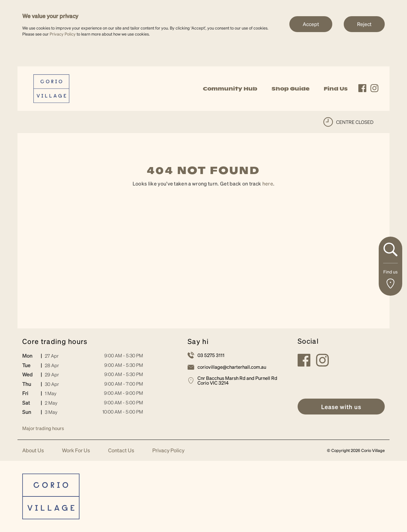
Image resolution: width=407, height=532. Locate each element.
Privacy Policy (63, 34)
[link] (51, 88)
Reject (364, 24)
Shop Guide (290, 89)
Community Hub (230, 89)
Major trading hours (43, 428)
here (268, 183)
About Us (33, 451)
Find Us (336, 89)
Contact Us (121, 451)
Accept (311, 24)
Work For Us (76, 451)
